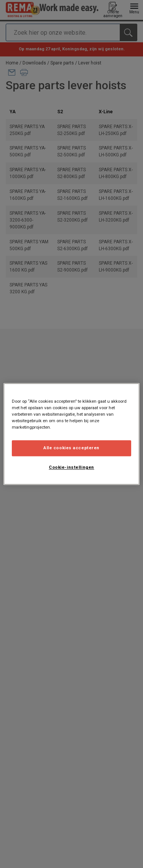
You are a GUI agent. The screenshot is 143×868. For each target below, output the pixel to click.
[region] (71, 434)
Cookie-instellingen (71, 468)
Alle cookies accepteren (71, 448)
